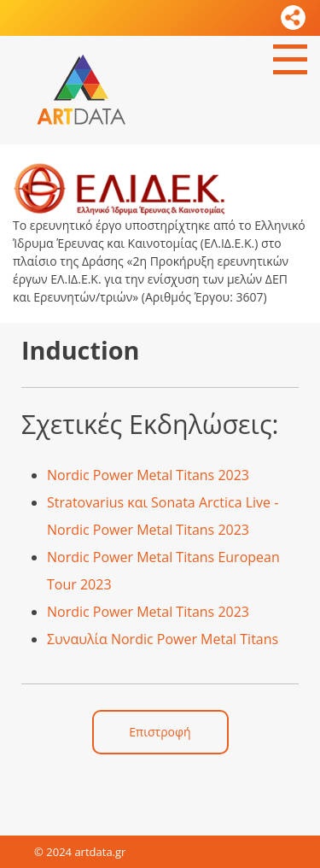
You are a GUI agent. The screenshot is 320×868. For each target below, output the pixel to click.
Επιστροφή (160, 732)
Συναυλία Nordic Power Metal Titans (163, 639)
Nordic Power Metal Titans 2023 (148, 475)
